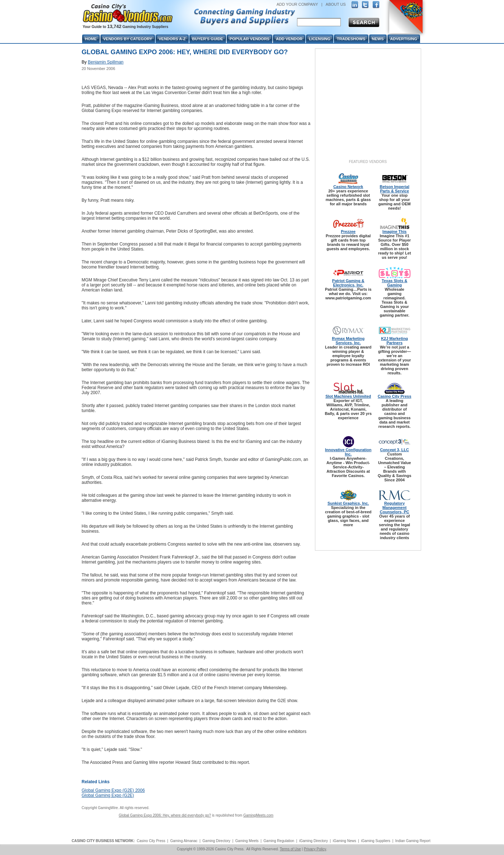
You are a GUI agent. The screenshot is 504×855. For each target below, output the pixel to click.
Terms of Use (290, 849)
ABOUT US (336, 4)
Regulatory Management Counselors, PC (395, 508)
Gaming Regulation (279, 841)
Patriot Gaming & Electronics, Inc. (348, 283)
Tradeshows (351, 39)
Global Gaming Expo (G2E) (108, 795)
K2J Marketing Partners (394, 341)
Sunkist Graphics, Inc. (348, 503)
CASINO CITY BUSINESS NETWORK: (103, 841)
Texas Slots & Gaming (394, 283)
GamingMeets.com (258, 815)
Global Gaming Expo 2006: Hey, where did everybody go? (165, 815)
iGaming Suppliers (376, 841)
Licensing (320, 39)
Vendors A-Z (172, 39)
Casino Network (348, 187)
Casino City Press (395, 396)
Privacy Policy (315, 849)
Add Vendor (289, 39)
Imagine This (394, 232)
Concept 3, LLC (394, 450)
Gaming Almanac (184, 841)
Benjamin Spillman (106, 62)
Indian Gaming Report (413, 841)
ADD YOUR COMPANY (297, 4)
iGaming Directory (314, 841)
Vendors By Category (128, 39)
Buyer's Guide (208, 39)
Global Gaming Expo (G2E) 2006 (113, 790)
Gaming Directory (216, 841)
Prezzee (348, 232)
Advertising (404, 39)
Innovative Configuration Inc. (348, 452)
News (378, 39)
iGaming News (345, 841)
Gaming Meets (247, 841)
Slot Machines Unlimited (348, 396)
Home (91, 39)
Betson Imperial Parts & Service (394, 189)
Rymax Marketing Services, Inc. (348, 341)
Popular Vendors (249, 39)
